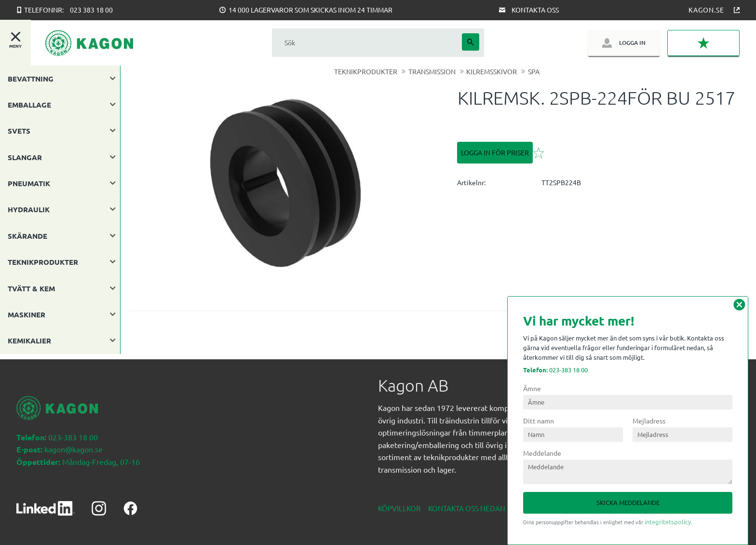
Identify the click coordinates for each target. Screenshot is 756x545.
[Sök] (471, 42)
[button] (703, 43)
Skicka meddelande (628, 502)
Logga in (632, 43)
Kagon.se (706, 10)
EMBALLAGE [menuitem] (29, 105)
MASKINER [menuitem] (27, 314)
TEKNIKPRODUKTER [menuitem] (43, 262)
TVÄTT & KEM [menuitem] (31, 288)
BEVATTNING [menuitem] (31, 79)
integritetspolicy (668, 522)
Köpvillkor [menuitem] (399, 503)
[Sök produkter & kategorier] (367, 43)
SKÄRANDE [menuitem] (27, 236)
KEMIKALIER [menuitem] (29, 341)
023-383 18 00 (555, 370)
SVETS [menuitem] (19, 131)
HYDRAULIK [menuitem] (29, 209)
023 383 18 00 (91, 10)
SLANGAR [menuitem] (25, 157)
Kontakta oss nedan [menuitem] (467, 503)
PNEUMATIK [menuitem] (29, 183)
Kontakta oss (535, 10)
